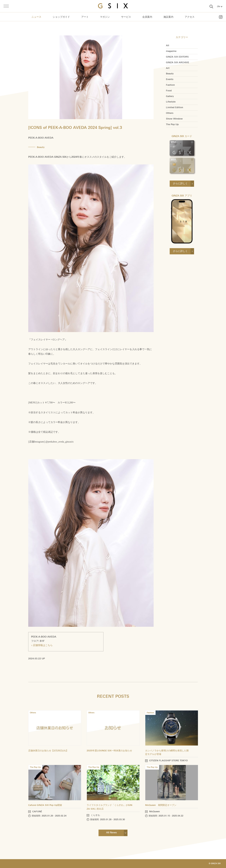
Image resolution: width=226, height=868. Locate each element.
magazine (171, 51)
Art (168, 68)
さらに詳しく (180, 183)
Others (170, 113)
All (168, 45)
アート (85, 17)
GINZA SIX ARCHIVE (178, 62)
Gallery (170, 96)
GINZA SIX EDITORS (177, 57)
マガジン (105, 17)
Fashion (170, 85)
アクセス (190, 17)
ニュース (36, 17)
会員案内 (147, 17)
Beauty (170, 74)
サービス (126, 17)
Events (170, 79)
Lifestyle (171, 102)
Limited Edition (175, 107)
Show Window (174, 119)
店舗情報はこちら (43, 645)
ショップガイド (61, 17)
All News (111, 833)
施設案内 (168, 17)
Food (169, 91)
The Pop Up (172, 124)
